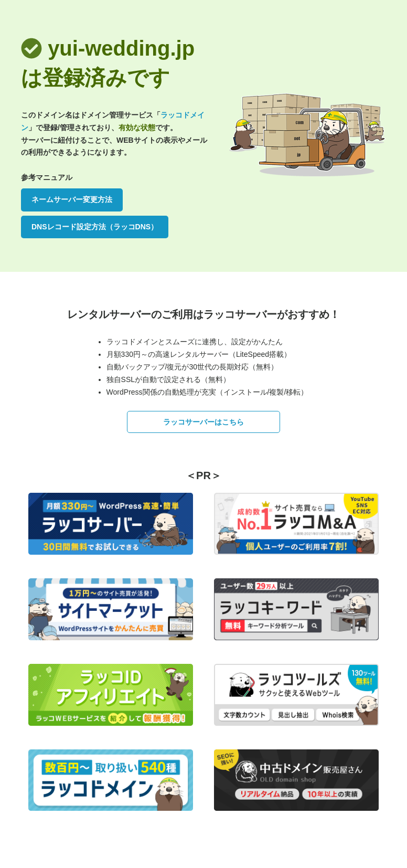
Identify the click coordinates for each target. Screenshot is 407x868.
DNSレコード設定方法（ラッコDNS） (95, 227)
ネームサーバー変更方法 (72, 199)
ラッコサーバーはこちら (203, 422)
